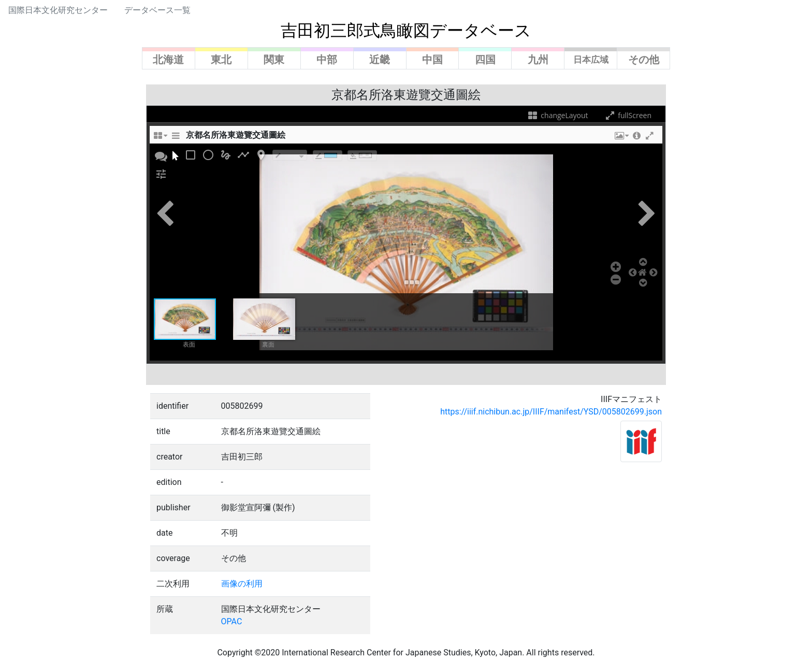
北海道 (168, 60)
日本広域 (591, 60)
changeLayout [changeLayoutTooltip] (557, 115)
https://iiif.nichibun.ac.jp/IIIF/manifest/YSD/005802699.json (551, 412)
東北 (221, 60)
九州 (538, 60)
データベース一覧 (157, 10)
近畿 (380, 60)
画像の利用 (242, 584)
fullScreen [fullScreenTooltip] (628, 115)
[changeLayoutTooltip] (160, 138)
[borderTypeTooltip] (290, 155)
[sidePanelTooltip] (176, 138)
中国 (432, 60)
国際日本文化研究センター (58, 10)
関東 (274, 60)
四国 (485, 60)
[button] (621, 138)
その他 (644, 60)
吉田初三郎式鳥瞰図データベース (406, 31)
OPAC (232, 621)
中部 (327, 60)
